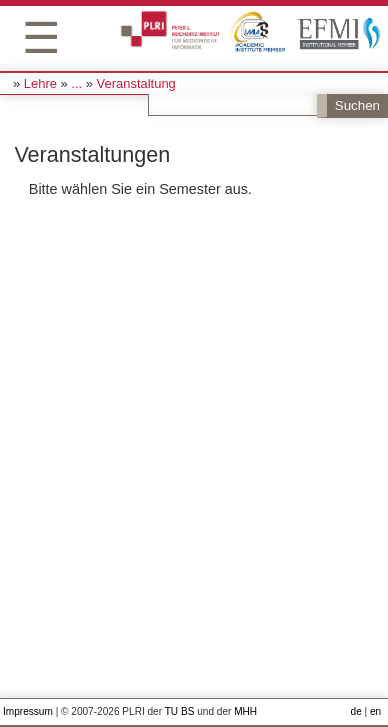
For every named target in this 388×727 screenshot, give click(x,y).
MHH (245, 711)
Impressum (28, 711)
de (356, 711)
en (375, 711)
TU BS (180, 711)
